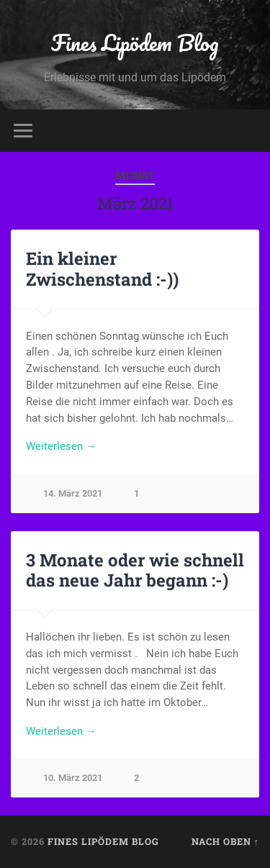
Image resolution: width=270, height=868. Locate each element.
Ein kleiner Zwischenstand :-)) (102, 269)
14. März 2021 (73, 493)
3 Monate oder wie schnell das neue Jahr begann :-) (135, 570)
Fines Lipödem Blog (135, 43)
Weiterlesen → (61, 446)
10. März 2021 (73, 778)
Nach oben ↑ (225, 841)
